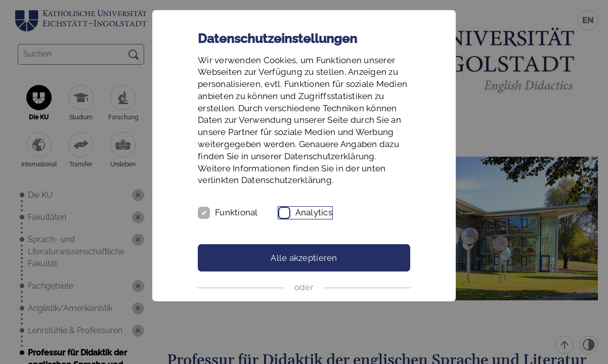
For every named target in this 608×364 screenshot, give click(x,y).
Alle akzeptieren (304, 258)
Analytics (314, 212)
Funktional (236, 212)
